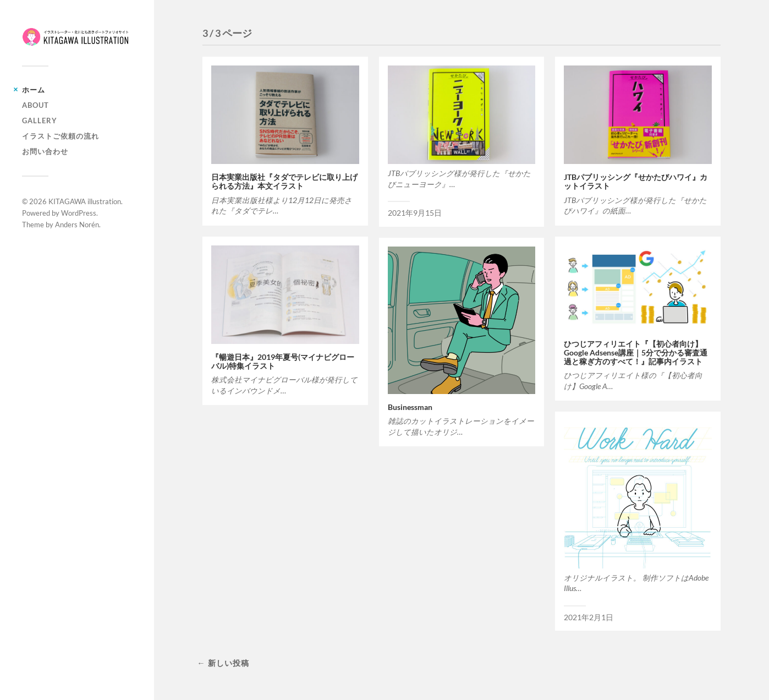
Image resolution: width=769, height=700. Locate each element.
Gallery (40, 121)
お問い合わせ (45, 151)
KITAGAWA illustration (85, 201)
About (35, 105)
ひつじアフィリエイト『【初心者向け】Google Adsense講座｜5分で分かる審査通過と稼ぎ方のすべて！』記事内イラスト (636, 353)
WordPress (79, 213)
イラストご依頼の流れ (61, 136)
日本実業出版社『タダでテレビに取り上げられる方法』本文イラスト (284, 182)
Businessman (410, 407)
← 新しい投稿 (223, 663)
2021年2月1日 (589, 617)
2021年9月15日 (415, 213)
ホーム (34, 90)
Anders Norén (77, 225)
